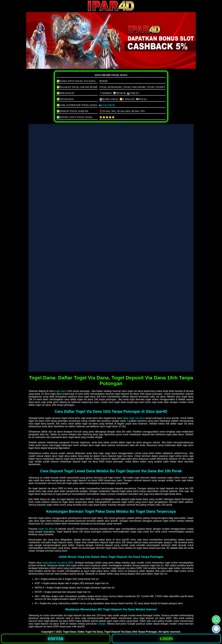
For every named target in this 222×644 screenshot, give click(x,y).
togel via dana (46, 529)
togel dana (61, 391)
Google (102, 624)
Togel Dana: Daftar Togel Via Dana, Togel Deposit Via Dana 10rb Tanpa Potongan (110, 632)
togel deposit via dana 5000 (58, 563)
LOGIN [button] (166, 639)
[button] (216, 629)
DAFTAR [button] (56, 639)
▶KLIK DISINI (107, 105)
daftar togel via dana (134, 418)
